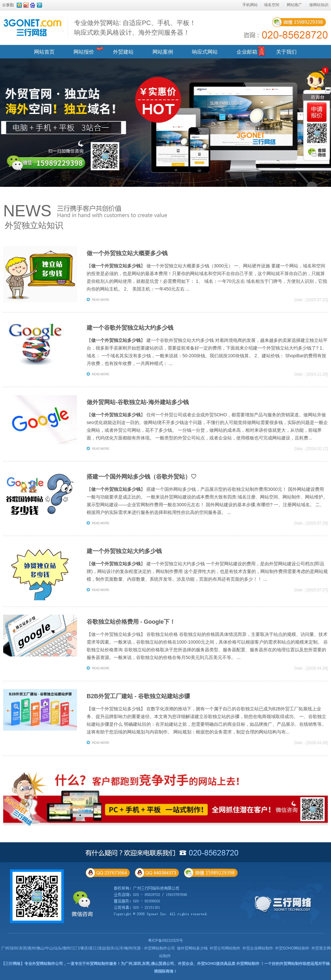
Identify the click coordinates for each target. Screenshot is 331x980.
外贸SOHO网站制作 (292, 948)
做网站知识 (319, 5)
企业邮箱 (247, 52)
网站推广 (294, 5)
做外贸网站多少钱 (192, 948)
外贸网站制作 (248, 964)
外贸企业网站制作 (258, 948)
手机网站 (250, 5)
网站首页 (44, 52)
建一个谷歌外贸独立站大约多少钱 (130, 328)
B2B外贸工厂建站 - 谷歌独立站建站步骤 (138, 696)
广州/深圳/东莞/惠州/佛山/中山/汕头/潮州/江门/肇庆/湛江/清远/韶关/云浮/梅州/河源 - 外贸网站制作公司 (88, 948)
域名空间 (272, 5)
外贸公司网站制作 (225, 948)
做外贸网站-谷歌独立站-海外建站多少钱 (138, 402)
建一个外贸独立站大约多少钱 (124, 551)
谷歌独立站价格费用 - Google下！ (131, 622)
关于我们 (286, 52)
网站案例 (163, 52)
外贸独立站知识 (34, 225)
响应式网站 (205, 52)
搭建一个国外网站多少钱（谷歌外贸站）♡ (142, 477)
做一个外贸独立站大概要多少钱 (127, 253)
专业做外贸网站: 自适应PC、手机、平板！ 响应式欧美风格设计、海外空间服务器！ (135, 28)
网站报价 (84, 52)
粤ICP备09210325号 (165, 941)
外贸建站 (123, 52)
